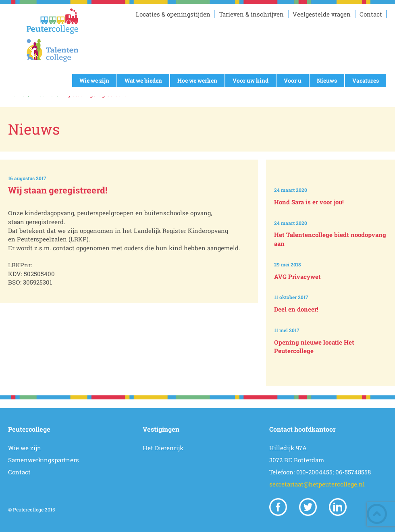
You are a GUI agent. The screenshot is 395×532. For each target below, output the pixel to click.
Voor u (293, 80)
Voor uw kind (251, 80)
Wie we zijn (94, 80)
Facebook (278, 507)
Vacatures (366, 80)
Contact (371, 14)
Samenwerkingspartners (44, 460)
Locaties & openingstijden (173, 14)
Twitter (308, 507)
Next (332, 372)
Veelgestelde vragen (322, 14)
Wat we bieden (143, 80)
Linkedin (338, 507)
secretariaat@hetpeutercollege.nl (317, 484)
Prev (332, 166)
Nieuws (327, 80)
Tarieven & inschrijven (252, 14)
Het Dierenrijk (163, 448)
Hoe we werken (197, 80)
